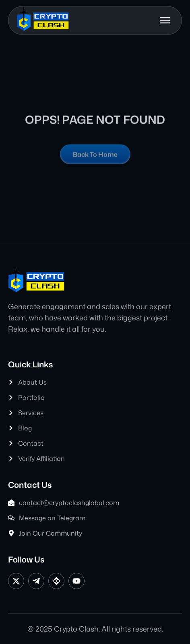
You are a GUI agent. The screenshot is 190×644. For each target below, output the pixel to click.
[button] (164, 18)
